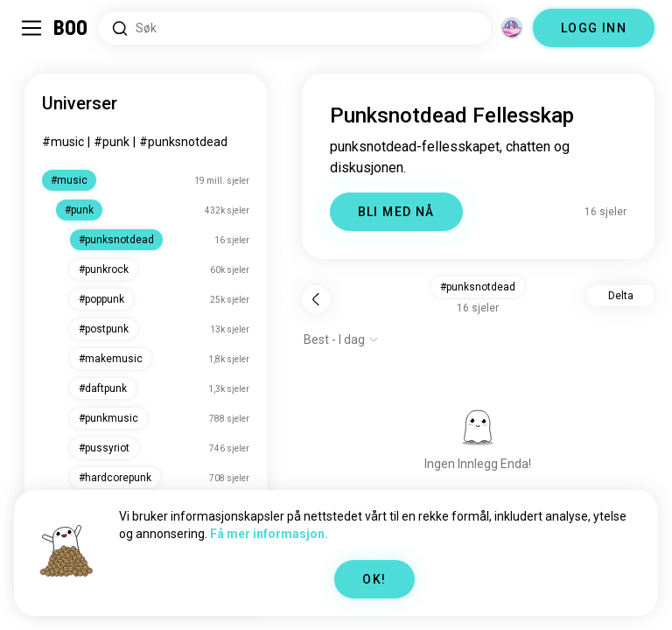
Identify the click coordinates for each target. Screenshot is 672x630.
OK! (374, 579)
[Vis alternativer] (341, 339)
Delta (621, 296)
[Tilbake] (316, 299)
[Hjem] (71, 28)
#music (63, 142)
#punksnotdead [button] (478, 287)
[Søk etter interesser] (295, 28)
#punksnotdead (183, 142)
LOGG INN (594, 28)
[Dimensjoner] (512, 28)
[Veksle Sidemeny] (31, 28)
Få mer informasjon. (269, 534)
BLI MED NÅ (396, 212)
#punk (112, 142)
